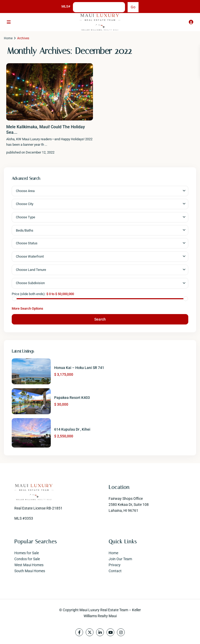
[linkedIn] (100, 632)
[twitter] (90, 632)
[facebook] (79, 632)
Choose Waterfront (30, 256)
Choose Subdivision (30, 283)
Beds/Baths (25, 230)
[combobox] (100, 191)
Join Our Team (120, 559)
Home (8, 38)
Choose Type (26, 217)
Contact (115, 571)
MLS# (66, 6)
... (46, 145)
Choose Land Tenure (31, 270)
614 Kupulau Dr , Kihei (72, 429)
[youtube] (110, 632)
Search (100, 319)
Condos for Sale (27, 559)
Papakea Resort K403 (72, 398)
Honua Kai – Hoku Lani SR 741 (79, 368)
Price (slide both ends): (29, 294)
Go (133, 7)
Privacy (115, 565)
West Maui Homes (29, 565)
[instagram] (121, 632)
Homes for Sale (27, 553)
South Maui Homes (30, 571)
